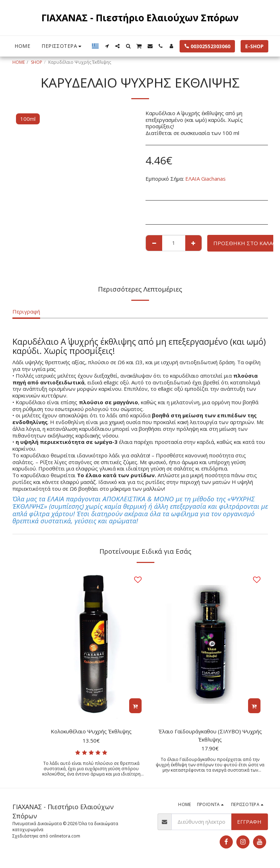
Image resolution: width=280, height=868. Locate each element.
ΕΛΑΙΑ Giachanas (205, 179)
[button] (107, 46)
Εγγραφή (249, 822)
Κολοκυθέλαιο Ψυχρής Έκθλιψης (91, 731)
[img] (91, 644)
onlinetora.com (65, 836)
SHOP (37, 62)
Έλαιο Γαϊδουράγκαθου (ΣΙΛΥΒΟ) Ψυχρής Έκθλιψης (210, 735)
